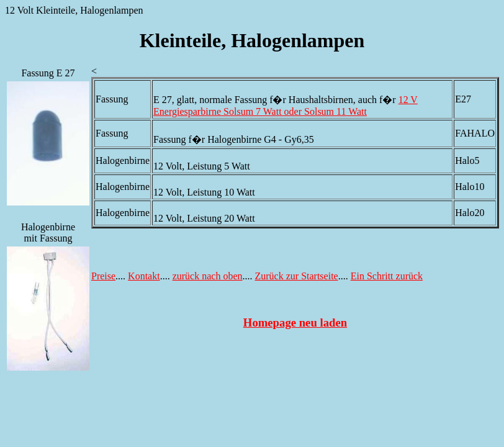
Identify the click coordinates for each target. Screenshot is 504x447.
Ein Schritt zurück (387, 276)
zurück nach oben (208, 276)
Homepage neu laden (295, 323)
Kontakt (144, 276)
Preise (103, 276)
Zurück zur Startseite (297, 276)
